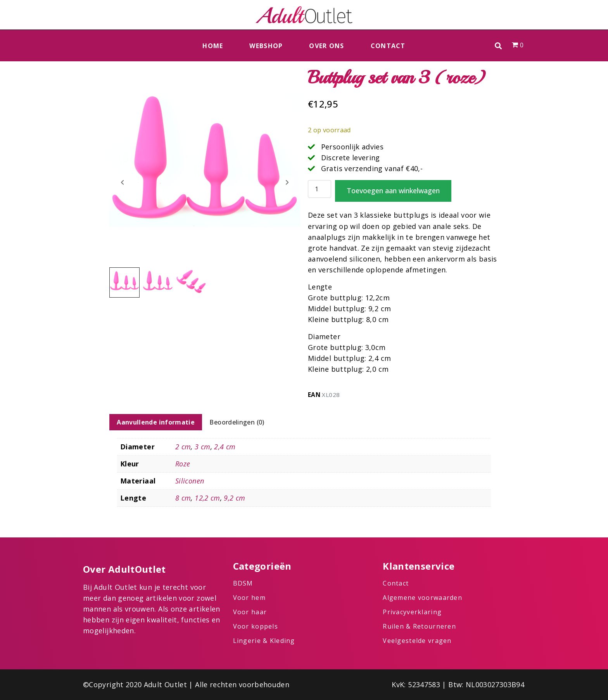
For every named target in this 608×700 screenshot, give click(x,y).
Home (213, 46)
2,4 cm (225, 447)
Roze (183, 464)
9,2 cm (234, 498)
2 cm (183, 447)
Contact (388, 46)
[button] (498, 46)
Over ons (326, 46)
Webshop (266, 46)
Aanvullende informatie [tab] (156, 422)
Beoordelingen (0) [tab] (237, 422)
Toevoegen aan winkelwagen (393, 191)
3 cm (202, 447)
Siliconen (190, 481)
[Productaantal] (320, 189)
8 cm (183, 498)
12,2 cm (207, 498)
